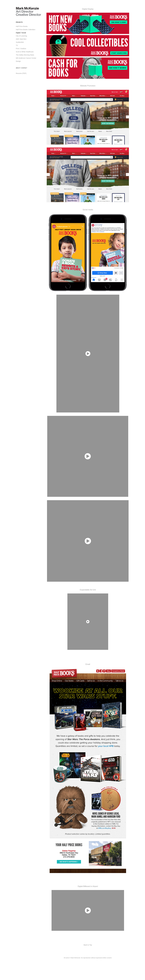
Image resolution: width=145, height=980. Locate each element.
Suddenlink (20, 42)
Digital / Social (21, 33)
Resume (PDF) (21, 73)
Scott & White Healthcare (25, 52)
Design (18, 61)
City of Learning (21, 36)
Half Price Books (22, 26)
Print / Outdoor (21, 49)
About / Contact (21, 68)
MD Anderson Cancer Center (26, 58)
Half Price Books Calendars (26, 30)
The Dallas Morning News (25, 55)
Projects (19, 22)
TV (17, 45)
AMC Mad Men (21, 39)
